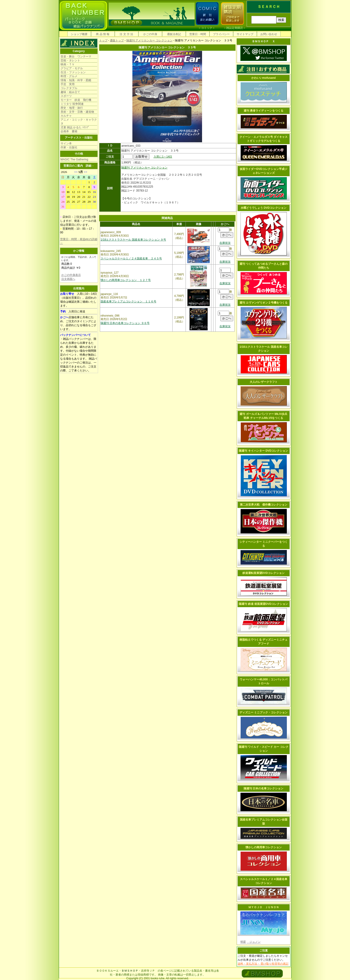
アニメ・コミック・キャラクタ (79, 122)
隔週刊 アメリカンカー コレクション (149, 40)
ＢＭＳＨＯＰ (130, 971)
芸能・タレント (70, 60)
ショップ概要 (79, 34)
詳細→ (90, 166)
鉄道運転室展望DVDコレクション (263, 573)
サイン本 (66, 143)
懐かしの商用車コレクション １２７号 (126, 280)
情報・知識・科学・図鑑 (76, 80)
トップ (103, 40)
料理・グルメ (69, 76)
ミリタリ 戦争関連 (72, 104)
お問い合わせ (269, 34)
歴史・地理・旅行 (72, 108)
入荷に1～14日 (163, 157)
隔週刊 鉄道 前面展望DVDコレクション (263, 604)
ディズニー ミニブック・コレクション (263, 712)
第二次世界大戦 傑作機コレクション (264, 505)
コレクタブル (69, 88)
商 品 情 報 (103, 34)
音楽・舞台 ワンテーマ (76, 56)
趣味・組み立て (70, 92)
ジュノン (254, 942)
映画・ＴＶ (68, 64)
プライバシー (221, 34)
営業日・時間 (198, 34)
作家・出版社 (69, 147)
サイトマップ (245, 34)
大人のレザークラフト (264, 382)
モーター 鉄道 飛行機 (76, 100)
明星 (243, 942)
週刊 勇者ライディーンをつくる (263, 111)
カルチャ (66, 116)
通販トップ (117, 40)
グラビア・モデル (72, 68)
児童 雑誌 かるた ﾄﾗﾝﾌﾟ (75, 127)
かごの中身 (150, 34)
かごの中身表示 (71, 275)
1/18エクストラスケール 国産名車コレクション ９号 (133, 240)
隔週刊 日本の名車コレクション (263, 788)
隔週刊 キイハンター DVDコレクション (263, 451)
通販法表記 (174, 34)
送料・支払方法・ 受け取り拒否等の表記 (263, 964)
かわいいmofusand (263, 78)
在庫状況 (225, 243)
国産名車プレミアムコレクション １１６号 (128, 301)
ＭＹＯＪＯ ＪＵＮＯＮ (264, 907)
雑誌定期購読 (235, 28)
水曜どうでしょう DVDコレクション (263, 208)
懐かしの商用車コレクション (264, 847)
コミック (207, 28)
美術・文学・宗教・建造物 (77, 112)
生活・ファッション (73, 72)
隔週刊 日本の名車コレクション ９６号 (125, 323)
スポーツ (66, 96)
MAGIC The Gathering (74, 159)
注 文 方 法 (126, 34)
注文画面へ (68, 279)
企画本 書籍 (69, 131)
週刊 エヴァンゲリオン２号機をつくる (263, 303)
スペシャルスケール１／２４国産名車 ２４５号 (131, 258)
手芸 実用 (68, 84)
